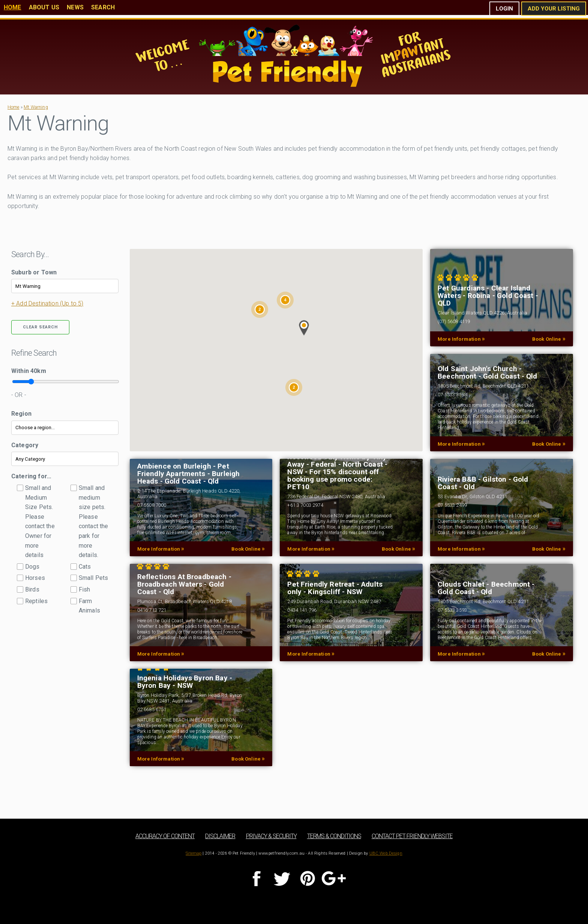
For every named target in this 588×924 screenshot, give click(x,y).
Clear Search (40, 327)
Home (13, 7)
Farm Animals (89, 606)
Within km (29, 371)
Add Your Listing (554, 9)
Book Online (549, 339)
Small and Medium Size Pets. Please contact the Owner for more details (40, 521)
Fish (85, 589)
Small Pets (94, 578)
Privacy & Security (271, 836)
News (75, 7)
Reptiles (36, 601)
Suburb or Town (34, 272)
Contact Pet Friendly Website (412, 836)
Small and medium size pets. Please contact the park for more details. (94, 521)
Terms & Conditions (334, 836)
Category (25, 445)
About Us (44, 7)
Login (504, 9)
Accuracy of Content (165, 836)
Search (103, 7)
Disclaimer (220, 836)
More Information (461, 339)
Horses (35, 578)
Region (21, 414)
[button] (304, 328)
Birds (32, 589)
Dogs (32, 567)
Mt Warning (36, 107)
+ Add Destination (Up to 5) (47, 303)
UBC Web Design (386, 853)
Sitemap (193, 853)
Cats (85, 567)
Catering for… (31, 476)
